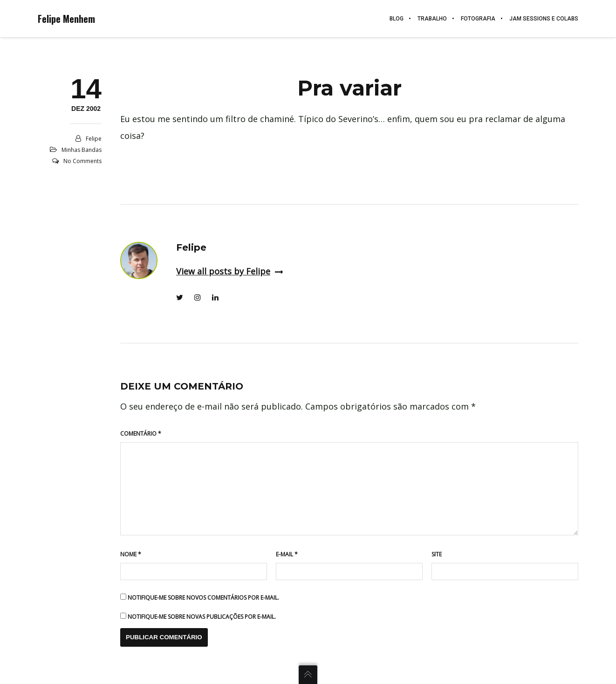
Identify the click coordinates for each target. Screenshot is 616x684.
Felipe (94, 139)
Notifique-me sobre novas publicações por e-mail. (202, 617)
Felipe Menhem (66, 19)
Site (437, 554)
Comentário (141, 434)
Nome (131, 554)
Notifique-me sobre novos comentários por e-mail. (203, 598)
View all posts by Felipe (230, 271)
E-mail (287, 554)
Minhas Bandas (82, 150)
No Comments (82, 161)
